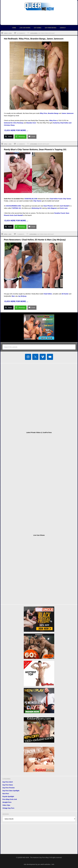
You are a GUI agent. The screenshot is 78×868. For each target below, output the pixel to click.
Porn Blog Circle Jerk (10, 799)
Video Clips (6, 805)
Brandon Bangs (53, 113)
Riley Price (44, 113)
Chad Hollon (48, 294)
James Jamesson (68, 113)
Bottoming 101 (37, 208)
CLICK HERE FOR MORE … (16, 130)
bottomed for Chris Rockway (14, 123)
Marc (13, 296)
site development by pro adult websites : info (39, 864)
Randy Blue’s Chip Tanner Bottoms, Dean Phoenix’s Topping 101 (35, 149)
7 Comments (20, 234)
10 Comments (21, 33)
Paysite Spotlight (44, 144)
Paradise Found (60, 213)
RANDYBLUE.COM (31, 199)
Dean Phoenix (48, 206)
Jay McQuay (22, 296)
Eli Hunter (65, 294)
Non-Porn (6, 794)
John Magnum (52, 208)
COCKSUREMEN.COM (13, 206)
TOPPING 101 (16, 208)
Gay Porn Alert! (8, 782)
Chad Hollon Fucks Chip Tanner (60, 199)
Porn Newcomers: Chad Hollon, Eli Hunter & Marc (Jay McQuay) (35, 240)
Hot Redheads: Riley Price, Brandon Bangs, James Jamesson (34, 39)
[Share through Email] (32, 136)
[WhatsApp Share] (21, 136)
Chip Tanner (37, 201)
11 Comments (21, 144)
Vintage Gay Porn (8, 808)
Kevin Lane (64, 208)
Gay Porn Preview (8, 788)
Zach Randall (64, 206)
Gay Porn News (8, 785)
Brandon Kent (31, 123)
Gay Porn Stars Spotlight (46, 33)
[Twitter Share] (9, 136)
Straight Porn (7, 802)
